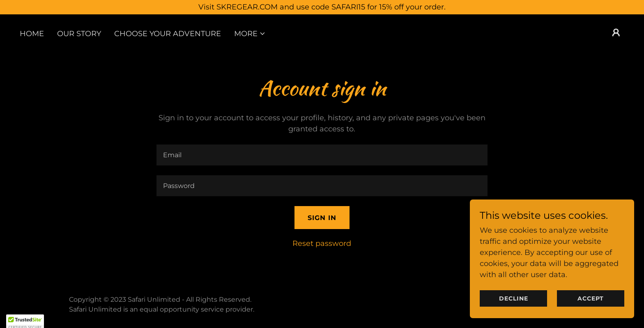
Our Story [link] (79, 34)
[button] (250, 34)
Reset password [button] (322, 243)
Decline (514, 310)
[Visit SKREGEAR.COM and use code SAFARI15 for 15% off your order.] (322, 7)
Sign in (322, 218)
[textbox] (322, 155)
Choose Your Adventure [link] (168, 34)
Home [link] (32, 34)
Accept (591, 310)
